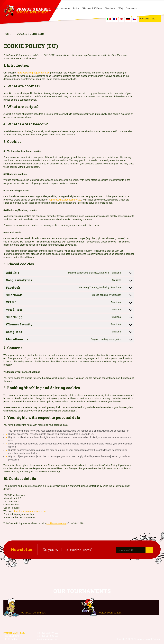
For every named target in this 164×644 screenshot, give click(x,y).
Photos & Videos (92, 8)
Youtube (158, 8)
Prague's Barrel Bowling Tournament (27, 11)
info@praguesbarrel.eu (48, 639)
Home (7, 34)
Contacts (131, 8)
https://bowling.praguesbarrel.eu (33, 73)
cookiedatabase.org (56, 523)
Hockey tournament (110, 613)
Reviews (110, 8)
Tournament (62, 8)
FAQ (121, 8)
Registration (147, 18)
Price (76, 8)
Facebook (142, 8)
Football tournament (33, 613)
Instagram (150, 8)
